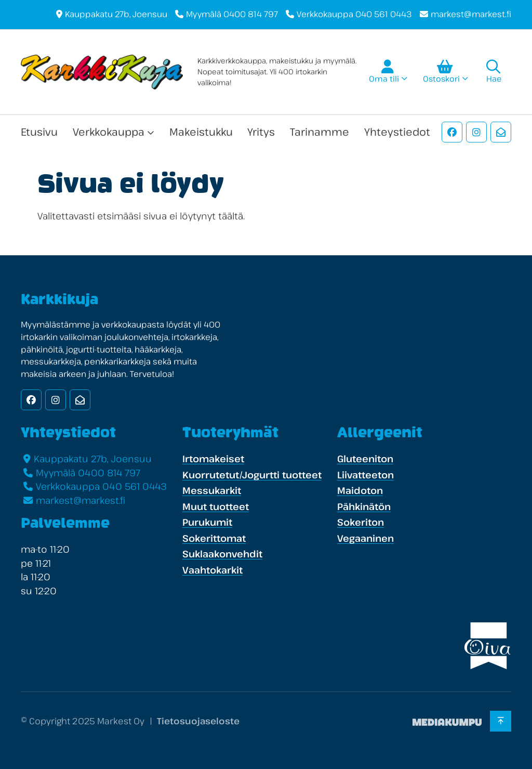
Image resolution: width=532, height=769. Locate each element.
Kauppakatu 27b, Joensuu (116, 14)
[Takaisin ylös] (501, 721)
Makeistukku (201, 132)
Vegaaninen (365, 538)
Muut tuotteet (216, 506)
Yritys (261, 132)
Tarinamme (320, 132)
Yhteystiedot (397, 132)
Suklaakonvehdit (222, 554)
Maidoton (360, 490)
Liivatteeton (365, 475)
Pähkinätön (364, 506)
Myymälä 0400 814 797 (232, 14)
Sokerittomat (214, 538)
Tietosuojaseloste (198, 721)
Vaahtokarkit (212, 570)
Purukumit (207, 522)
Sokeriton (361, 522)
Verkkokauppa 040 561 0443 (354, 14)
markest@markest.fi (471, 14)
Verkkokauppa (109, 132)
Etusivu (39, 132)
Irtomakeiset (213, 459)
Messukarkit (212, 490)
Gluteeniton (365, 459)
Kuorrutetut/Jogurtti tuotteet (252, 475)
